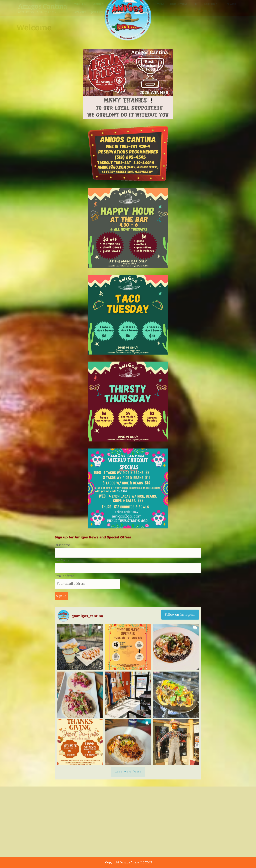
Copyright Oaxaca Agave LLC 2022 (129, 862)
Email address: (87, 131)
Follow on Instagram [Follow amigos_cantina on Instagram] (180, 164)
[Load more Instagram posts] (128, 322)
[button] (80, 197)
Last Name (62, 110)
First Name (62, 95)
